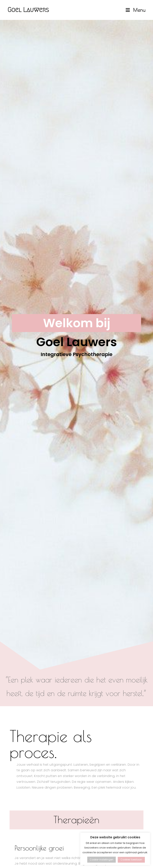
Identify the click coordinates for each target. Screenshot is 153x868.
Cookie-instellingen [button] (102, 860)
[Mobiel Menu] (136, 10)
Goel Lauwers (34, 10)
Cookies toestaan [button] (131, 860)
